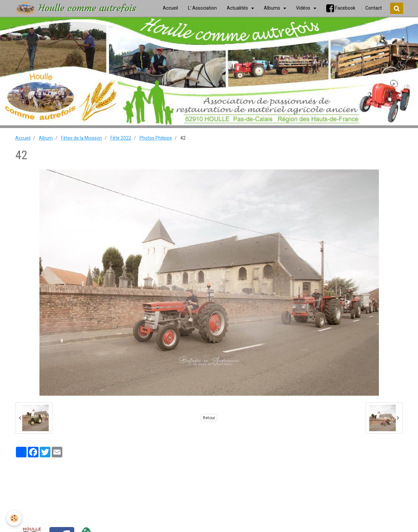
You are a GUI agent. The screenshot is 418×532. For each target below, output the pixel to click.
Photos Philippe (156, 138)
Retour (209, 418)
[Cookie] (14, 518)
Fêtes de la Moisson (82, 138)
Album (46, 138)
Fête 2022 (121, 138)
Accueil (23, 138)
